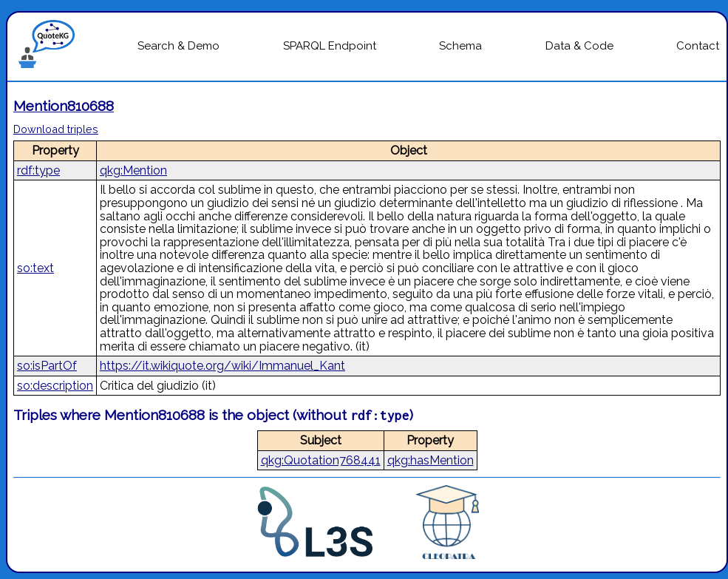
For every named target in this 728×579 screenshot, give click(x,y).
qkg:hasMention (431, 460)
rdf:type (38, 170)
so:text (35, 268)
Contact (698, 46)
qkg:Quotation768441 (321, 460)
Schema (460, 46)
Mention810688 (64, 106)
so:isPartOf (47, 366)
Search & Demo (178, 46)
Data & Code (579, 46)
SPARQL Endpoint (330, 46)
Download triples (56, 129)
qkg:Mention (133, 170)
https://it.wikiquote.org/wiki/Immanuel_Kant (222, 366)
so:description (55, 386)
